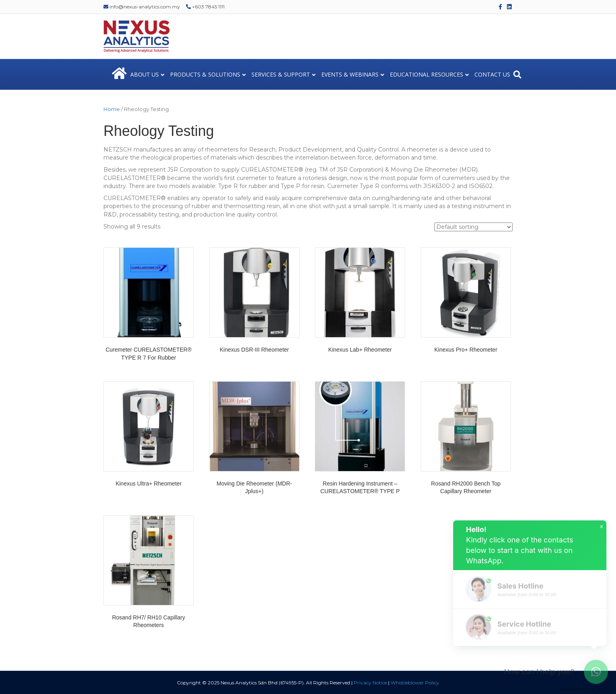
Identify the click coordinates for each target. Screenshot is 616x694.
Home (112, 109)
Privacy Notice (370, 683)
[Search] (517, 75)
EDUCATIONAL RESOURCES (427, 74)
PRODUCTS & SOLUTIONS (205, 74)
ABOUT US (145, 74)
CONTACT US (492, 74)
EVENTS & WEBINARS (350, 74)
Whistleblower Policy (415, 683)
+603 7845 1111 (205, 7)
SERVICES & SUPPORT (281, 74)
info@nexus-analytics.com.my (142, 7)
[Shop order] (473, 227)
